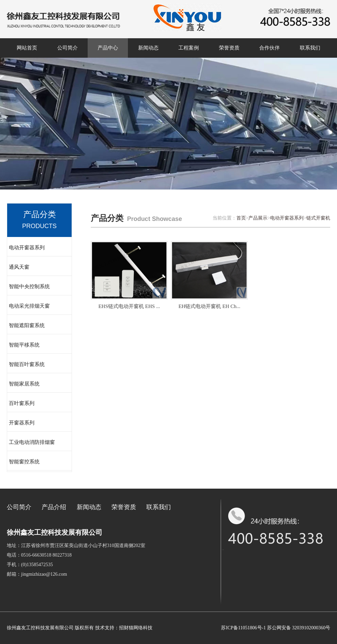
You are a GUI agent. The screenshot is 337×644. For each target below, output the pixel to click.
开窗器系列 (22, 423)
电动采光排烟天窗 (29, 306)
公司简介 (68, 48)
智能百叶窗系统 (27, 364)
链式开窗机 (318, 218)
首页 (241, 218)
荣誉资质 (229, 48)
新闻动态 (148, 48)
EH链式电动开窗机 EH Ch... (209, 306)
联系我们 (310, 48)
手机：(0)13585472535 (30, 565)
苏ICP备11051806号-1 (243, 628)
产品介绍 (54, 507)
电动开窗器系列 (27, 248)
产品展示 (258, 218)
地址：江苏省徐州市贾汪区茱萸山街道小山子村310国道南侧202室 (76, 545)
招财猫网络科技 (136, 628)
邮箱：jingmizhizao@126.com (37, 574)
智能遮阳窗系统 (27, 325)
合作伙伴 (269, 48)
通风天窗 (19, 267)
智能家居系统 (24, 384)
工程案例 (189, 48)
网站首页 (27, 48)
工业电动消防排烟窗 (32, 442)
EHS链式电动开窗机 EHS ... (129, 306)
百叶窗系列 (22, 403)
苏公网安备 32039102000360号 (299, 628)
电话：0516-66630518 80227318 (39, 555)
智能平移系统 (24, 345)
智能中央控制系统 (29, 286)
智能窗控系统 (24, 462)
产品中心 (108, 48)
